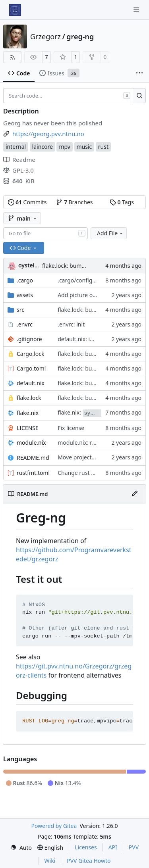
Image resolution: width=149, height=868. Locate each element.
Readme (19, 159)
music (84, 147)
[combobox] (45, 233)
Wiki (50, 861)
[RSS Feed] (12, 57)
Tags (122, 202)
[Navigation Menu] (137, 10)
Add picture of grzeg (84, 295)
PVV (134, 847)
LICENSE (28, 428)
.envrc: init (71, 324)
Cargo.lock (30, 354)
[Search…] (139, 96)
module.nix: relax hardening (94, 443)
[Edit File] (135, 494)
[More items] (139, 73)
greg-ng (80, 36)
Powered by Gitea (54, 826)
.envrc (25, 324)
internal (16, 147)
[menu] (21, 848)
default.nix (31, 383)
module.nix (31, 443)
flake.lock (29, 398)
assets (25, 295)
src (20, 310)
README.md (33, 458)
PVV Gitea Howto (89, 861)
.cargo (25, 280)
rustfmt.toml (33, 473)
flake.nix (28, 413)
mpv (65, 147)
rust (103, 147)
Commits (27, 202)
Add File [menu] (110, 233)
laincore (43, 147)
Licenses (86, 847)
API (113, 847)
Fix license (71, 428)
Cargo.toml (31, 368)
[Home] (15, 10)
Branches (74, 202)
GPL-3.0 (18, 170)
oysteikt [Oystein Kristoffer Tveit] (29, 265)
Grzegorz (45, 36)
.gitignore (29, 339)
